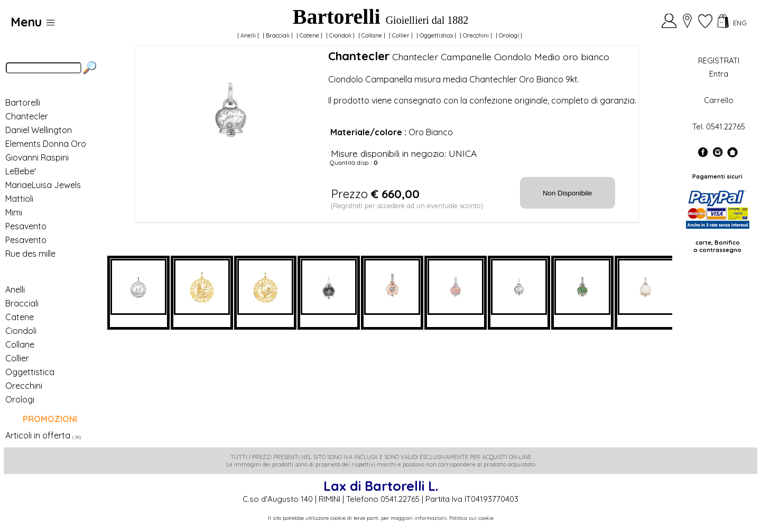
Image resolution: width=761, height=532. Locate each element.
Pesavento (26, 226)
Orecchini (476, 35)
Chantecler (27, 116)
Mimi (14, 212)
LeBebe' (21, 171)
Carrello (719, 100)
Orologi (509, 35)
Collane (372, 35)
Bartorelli (23, 102)
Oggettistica (436, 35)
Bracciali (278, 35)
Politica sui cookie (471, 518)
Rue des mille (30, 254)
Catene (309, 35)
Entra (719, 74)
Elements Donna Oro (46, 144)
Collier (401, 35)
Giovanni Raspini (37, 157)
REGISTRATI (719, 60)
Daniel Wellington (39, 130)
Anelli (248, 35)
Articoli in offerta (38, 435)
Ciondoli (340, 35)
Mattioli (19, 199)
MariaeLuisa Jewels (43, 185)
